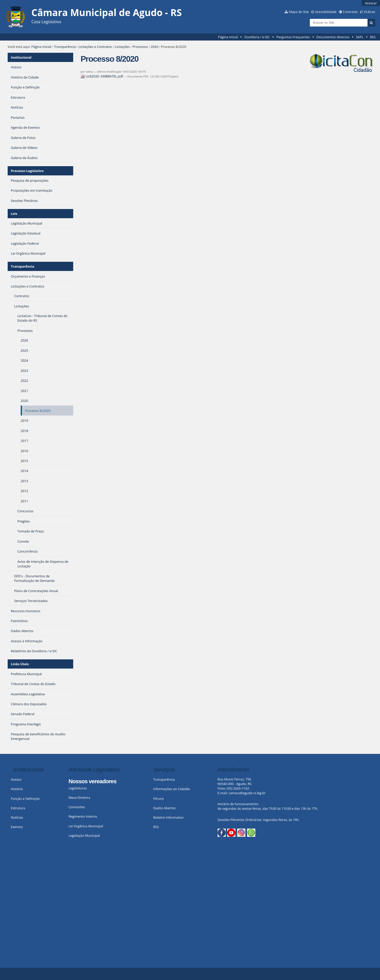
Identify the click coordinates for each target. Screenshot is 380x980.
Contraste (350, 12)
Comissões (77, 807)
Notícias (17, 817)
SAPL (360, 37)
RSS (373, 37)
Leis (14, 214)
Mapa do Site (299, 12)
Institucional (21, 57)
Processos (140, 47)
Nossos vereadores (93, 781)
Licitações (122, 47)
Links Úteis (20, 664)
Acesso (16, 779)
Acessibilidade (326, 12)
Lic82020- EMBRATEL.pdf (102, 76)
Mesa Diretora (79, 798)
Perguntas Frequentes (293, 37)
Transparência (65, 47)
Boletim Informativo (168, 817)
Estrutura (18, 808)
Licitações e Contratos (95, 47)
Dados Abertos (164, 808)
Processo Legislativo (27, 171)
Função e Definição (25, 799)
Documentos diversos (333, 37)
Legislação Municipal (84, 835)
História (17, 789)
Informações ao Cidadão (172, 789)
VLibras (370, 12)
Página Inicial (228, 37)
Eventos (17, 827)
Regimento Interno (83, 816)
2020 (154, 47)
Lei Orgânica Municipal (86, 826)
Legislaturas (78, 788)
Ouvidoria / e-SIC (257, 37)
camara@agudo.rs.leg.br (247, 793)
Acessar (371, 3)
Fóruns (159, 799)
